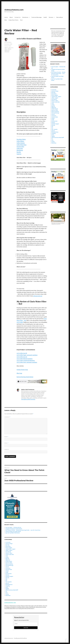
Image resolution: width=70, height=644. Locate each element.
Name (6, 437)
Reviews (51, 17)
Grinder (7, 571)
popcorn (7, 583)
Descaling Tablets (21, 139)
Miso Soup (19, 373)
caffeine (6, 48)
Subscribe (26, 628)
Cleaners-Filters (8, 46)
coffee (6, 49)
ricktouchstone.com (14, 10)
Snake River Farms (13, 20)
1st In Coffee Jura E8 (22, 353)
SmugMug (8, 586)
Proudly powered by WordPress (20, 638)
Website (7, 449)
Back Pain (7, 545)
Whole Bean (8, 596)
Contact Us (17, 17)
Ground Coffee (20, 147)
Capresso (19, 154)
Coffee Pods (20, 148)
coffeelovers (7, 50)
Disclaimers (25, 17)
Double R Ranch (9, 561)
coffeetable (7, 52)
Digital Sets (8, 560)
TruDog (7, 594)
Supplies (7, 589)
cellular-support (9, 550)
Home (6, 17)
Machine (7, 575)
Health (45, 17)
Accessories (8, 542)
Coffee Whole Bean (22, 145)
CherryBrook (8, 552)
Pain (6, 579)
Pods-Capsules (9, 582)
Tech (21, 20)
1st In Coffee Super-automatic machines (27, 355)
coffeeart (9, 49)
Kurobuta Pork (8, 574)
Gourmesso (8, 568)
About (11, 17)
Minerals (7, 578)
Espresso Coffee (9, 563)
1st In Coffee (20, 322)
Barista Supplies (9, 548)
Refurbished (20, 150)
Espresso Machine (9, 564)
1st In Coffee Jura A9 (22, 357)
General (7, 567)
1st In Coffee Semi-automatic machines (27, 362)
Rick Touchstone (8, 42)
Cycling (7, 557)
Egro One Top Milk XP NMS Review (13, 533)
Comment (7, 417)
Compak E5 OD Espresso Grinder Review (14, 529)
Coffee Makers (20, 141)
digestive (7, 559)
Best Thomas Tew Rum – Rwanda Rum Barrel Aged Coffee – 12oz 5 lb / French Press (23, 530)
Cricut (7, 556)
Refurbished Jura (9, 585)
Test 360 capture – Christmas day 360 (13, 527)
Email (6, 443)
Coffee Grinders (21, 143)
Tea (6, 591)
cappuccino (11, 48)
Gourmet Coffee (9, 570)
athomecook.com (38, 296)
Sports (7, 587)
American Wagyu (9, 544)
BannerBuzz (60, 17)
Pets (6, 20)
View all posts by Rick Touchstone (28, 399)
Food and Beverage (37, 17)
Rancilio (19, 152)
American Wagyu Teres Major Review (13, 532)
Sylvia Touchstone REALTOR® (12, 590)
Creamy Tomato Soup (22, 370)
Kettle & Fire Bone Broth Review (25, 377)
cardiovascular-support (10, 549)
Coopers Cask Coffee (10, 555)
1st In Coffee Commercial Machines (26, 360)
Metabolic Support (9, 576)
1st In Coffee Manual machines (25, 359)
